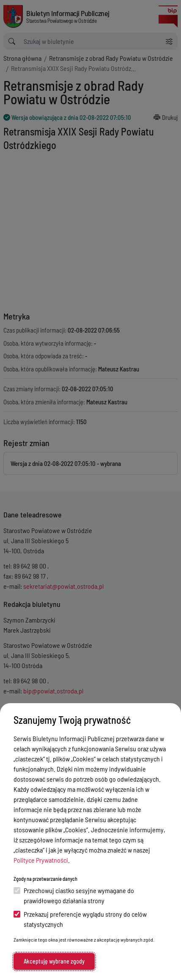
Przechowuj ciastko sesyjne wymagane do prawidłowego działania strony (74, 895)
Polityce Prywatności (41, 860)
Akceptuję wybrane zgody (54, 961)
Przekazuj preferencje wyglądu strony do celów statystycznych (80, 919)
